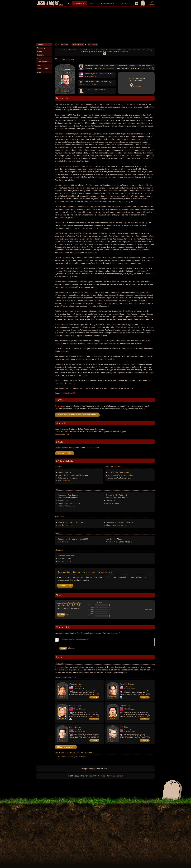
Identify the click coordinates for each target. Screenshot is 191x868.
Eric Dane (124, 727)
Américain (88, 74)
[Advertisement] (95, 25)
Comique (130, 475)
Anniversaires (106, 3)
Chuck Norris (75, 706)
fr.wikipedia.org (67, 393)
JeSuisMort (48, 3)
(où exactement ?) (98, 90)
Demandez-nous (65, 586)
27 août (100, 74)
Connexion (151, 5)
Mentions (102, 776)
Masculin (67, 481)
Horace (69, 196)
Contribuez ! (138, 86)
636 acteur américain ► (66, 747)
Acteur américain (78, 45)
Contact (120, 776)
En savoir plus (124, 52)
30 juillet (90, 76)
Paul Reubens (93, 45)
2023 (95, 76)
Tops (91, 3)
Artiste (123, 475)
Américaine (81, 475)
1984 (125, 708)
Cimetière (78, 3)
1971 (125, 687)
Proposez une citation (63, 434)
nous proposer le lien (73, 670)
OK (105, 54)
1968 (75, 687)
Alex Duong (125, 706)
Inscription (151, 2)
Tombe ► (94, 697)
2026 (79, 687)
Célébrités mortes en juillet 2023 (71, 757)
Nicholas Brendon (128, 684)
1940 (75, 708)
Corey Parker (75, 727)
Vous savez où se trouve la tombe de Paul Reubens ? (77, 415)
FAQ (95, 776)
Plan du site (111, 776)
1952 (105, 74)
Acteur (127, 472)
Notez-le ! (65, 91)
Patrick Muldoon (77, 684)
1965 (75, 730)
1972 (125, 730)
